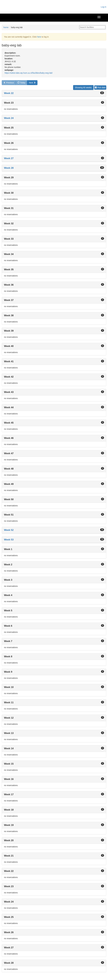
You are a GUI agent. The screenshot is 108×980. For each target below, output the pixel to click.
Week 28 (9, 168)
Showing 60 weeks (83, 88)
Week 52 (9, 530)
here (39, 37)
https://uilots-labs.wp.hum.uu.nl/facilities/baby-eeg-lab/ (29, 73)
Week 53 (9, 540)
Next (32, 83)
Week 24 (9, 118)
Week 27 (9, 158)
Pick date (100, 88)
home (6, 27)
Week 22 (9, 93)
